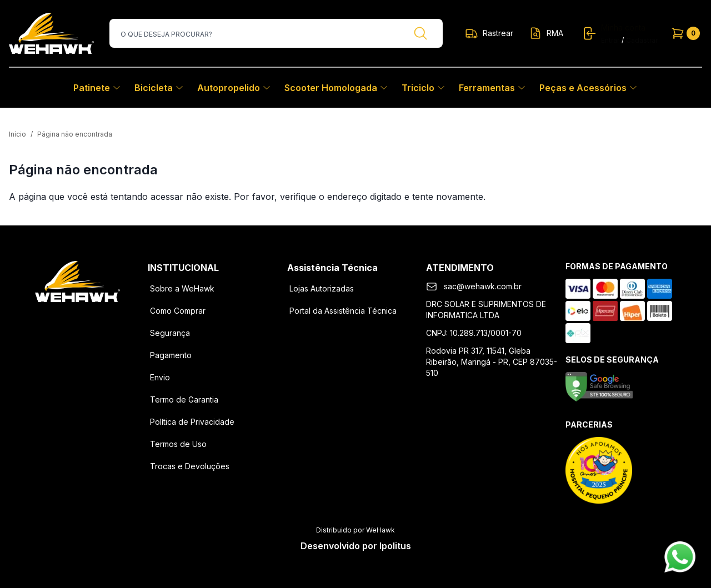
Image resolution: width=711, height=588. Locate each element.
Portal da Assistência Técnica (343, 311)
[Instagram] (77, 320)
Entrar (610, 40)
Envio (160, 377)
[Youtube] (106, 320)
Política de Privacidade (192, 422)
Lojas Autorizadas (322, 288)
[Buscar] (420, 33)
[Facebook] (48, 320)
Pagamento (171, 355)
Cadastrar (642, 40)
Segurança (170, 333)
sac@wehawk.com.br (483, 286)
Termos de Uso (178, 444)
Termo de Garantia (184, 399)
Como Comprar (178, 311)
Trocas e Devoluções (190, 466)
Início (17, 134)
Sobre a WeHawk (182, 288)
